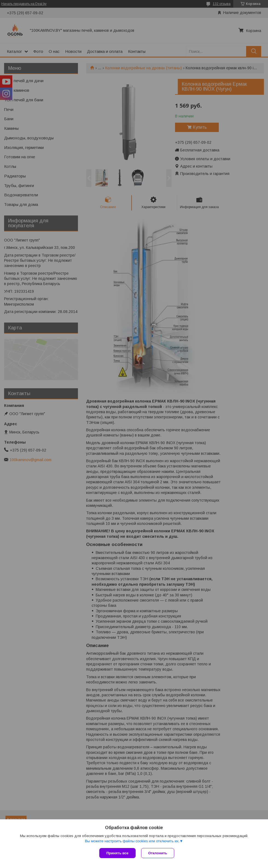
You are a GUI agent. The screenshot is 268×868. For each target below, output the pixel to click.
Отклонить (158, 853)
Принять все (117, 853)
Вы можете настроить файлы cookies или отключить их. (132, 841)
